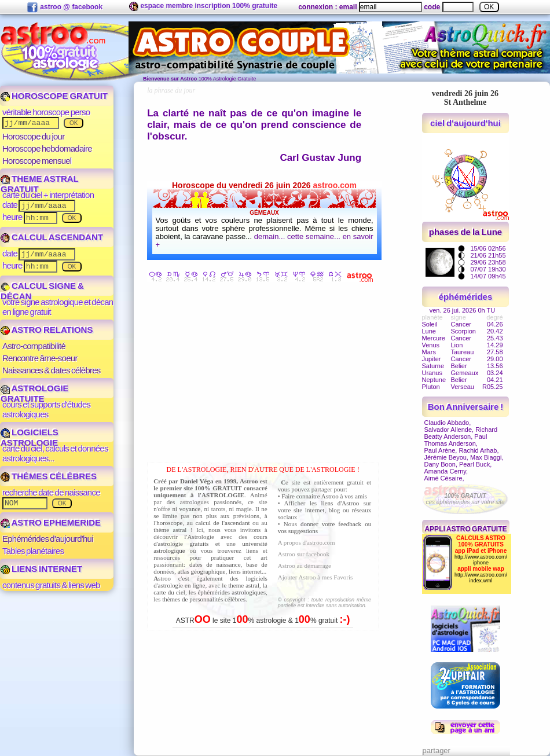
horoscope (169, 523)
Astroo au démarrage (305, 566)
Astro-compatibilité (34, 346)
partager (437, 751)
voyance (190, 509)
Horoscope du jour (33, 136)
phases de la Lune (465, 232)
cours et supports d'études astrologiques (46, 409)
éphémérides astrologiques (232, 592)
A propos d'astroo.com (307, 542)
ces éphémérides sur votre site (465, 499)
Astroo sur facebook (304, 554)
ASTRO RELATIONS (47, 330)
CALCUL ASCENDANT (52, 237)
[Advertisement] (266, 375)
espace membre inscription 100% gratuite (203, 6)
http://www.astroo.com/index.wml (481, 578)
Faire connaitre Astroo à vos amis (324, 496)
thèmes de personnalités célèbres (204, 599)
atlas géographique (202, 571)
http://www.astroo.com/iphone (481, 560)
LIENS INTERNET (41, 569)
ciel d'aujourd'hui (465, 123)
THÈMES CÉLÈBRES (49, 476)
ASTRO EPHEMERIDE (51, 522)
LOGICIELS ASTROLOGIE (30, 437)
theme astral (244, 585)
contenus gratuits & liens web (51, 585)
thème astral (170, 530)
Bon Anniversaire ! (465, 407)
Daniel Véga (197, 481)
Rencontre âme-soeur (40, 358)
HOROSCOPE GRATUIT (54, 96)
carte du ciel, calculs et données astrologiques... (55, 453)
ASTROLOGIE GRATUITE (35, 393)
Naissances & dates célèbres (52, 370)
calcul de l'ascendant (222, 523)
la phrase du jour (171, 90)
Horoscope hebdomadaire (47, 148)
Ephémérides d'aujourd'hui (48, 539)
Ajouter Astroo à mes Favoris (316, 577)
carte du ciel (169, 592)
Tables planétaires (33, 551)
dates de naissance (215, 564)
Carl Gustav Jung (320, 158)
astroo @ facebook (65, 8)
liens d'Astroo (340, 503)
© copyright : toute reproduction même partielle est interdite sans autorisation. (324, 603)
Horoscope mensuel (37, 161)
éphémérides (466, 297)
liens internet (245, 571)
